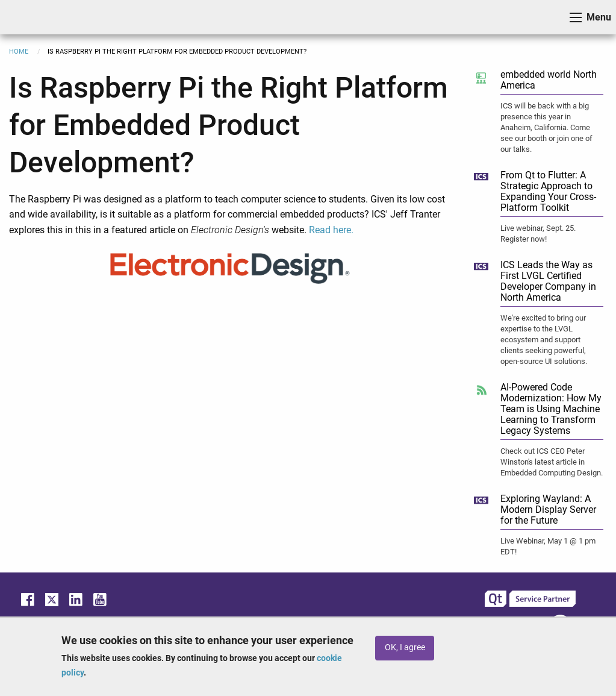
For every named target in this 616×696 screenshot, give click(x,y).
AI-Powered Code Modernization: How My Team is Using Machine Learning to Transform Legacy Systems (551, 409)
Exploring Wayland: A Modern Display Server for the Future (548, 509)
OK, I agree (405, 647)
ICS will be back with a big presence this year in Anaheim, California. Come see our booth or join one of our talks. (546, 127)
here (342, 230)
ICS (28, 17)
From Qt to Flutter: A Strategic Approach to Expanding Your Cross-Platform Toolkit (548, 191)
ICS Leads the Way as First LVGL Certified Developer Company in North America (548, 281)
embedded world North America (549, 80)
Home (19, 52)
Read (321, 230)
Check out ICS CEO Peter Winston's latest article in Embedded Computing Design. (552, 462)
